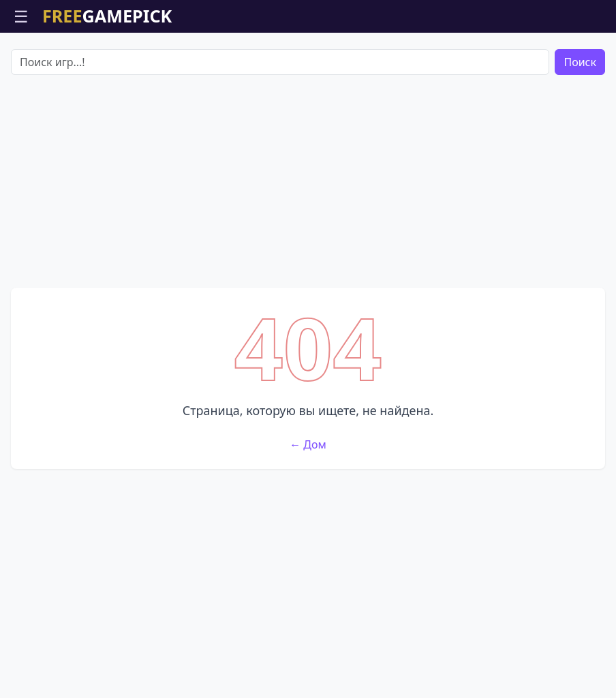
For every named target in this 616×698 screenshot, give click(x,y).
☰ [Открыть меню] (21, 16)
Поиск (580, 62)
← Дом (308, 444)
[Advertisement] (308, 181)
